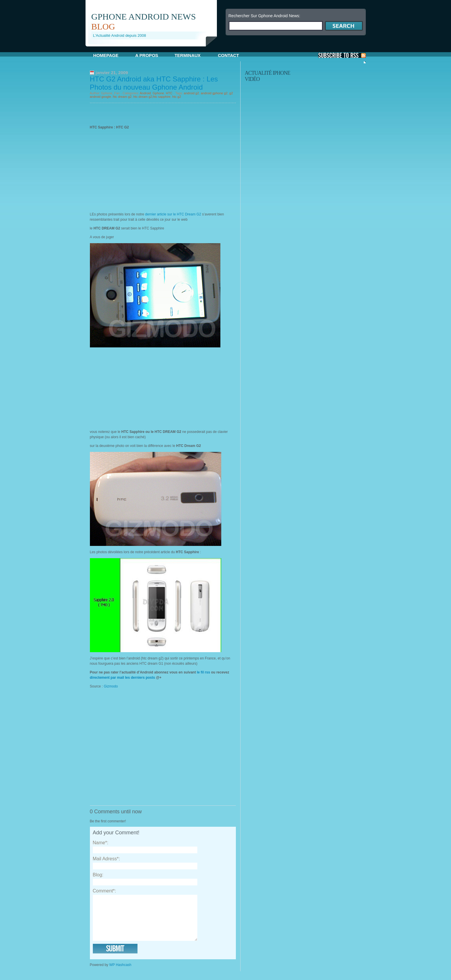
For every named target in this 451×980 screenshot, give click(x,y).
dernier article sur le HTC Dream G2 (173, 214)
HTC (169, 93)
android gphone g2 (214, 93)
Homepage (106, 55)
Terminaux (188, 55)
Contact (228, 55)
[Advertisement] (154, 49)
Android (145, 93)
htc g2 (177, 97)
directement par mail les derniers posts (122, 678)
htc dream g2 (122, 97)
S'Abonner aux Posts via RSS (342, 55)
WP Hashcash (120, 974)
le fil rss (203, 672)
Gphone (158, 93)
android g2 (191, 93)
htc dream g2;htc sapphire (152, 97)
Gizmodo (111, 686)
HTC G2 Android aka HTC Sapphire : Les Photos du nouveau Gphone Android (154, 83)
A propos (147, 55)
